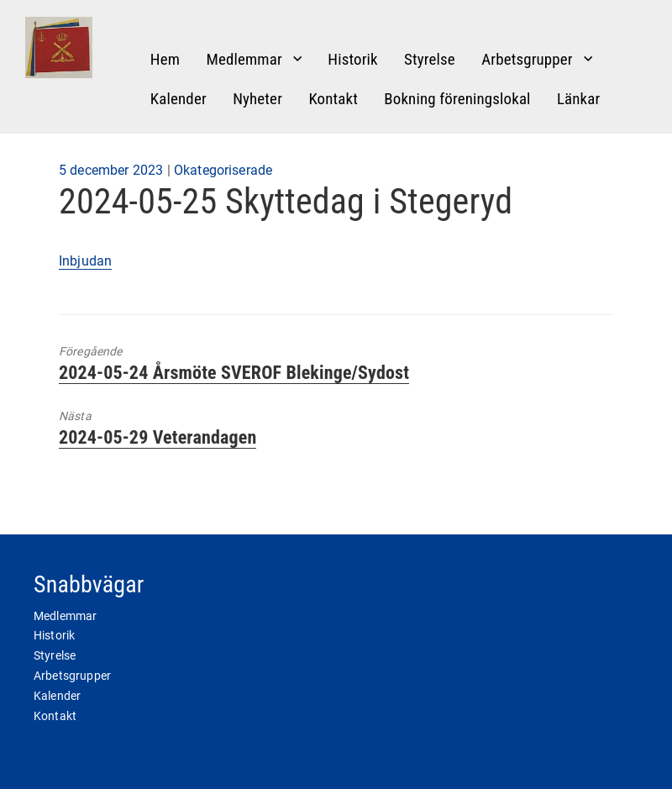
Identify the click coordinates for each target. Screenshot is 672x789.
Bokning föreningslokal (457, 99)
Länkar (578, 99)
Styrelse (430, 59)
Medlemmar (244, 59)
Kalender (178, 99)
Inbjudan (85, 261)
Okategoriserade (223, 170)
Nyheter (257, 99)
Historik (352, 59)
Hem (165, 59)
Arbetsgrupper (527, 59)
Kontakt (333, 99)
